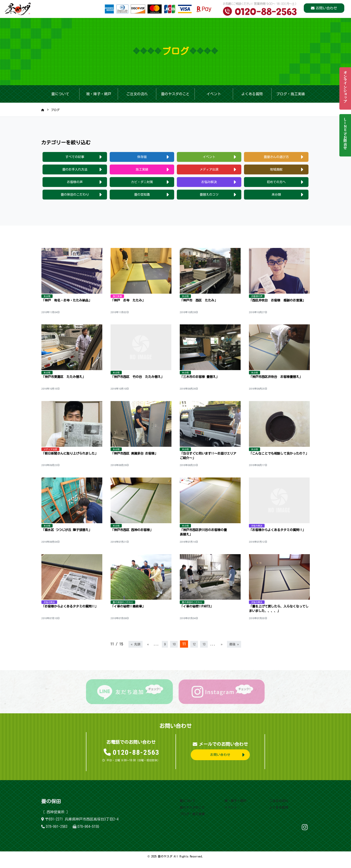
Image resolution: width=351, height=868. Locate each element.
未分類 (276, 196)
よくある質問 (252, 94)
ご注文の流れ (137, 94)
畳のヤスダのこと (175, 94)
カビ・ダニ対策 (142, 183)
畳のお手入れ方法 (75, 170)
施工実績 (142, 170)
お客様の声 (75, 183)
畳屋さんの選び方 (276, 157)
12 (194, 651)
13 (205, 651)
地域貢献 (276, 170)
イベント (214, 94)
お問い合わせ (326, 9)
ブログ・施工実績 (291, 94)
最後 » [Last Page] (236, 651)
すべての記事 (75, 157)
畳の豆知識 (142, 196)
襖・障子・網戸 (99, 94)
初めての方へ (276, 183)
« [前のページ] (147, 651)
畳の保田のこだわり (75, 196)
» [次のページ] (223, 651)
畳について (60, 94)
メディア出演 (209, 170)
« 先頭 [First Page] (134, 651)
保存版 (142, 157)
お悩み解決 (209, 183)
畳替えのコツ (209, 196)
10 (174, 651)
